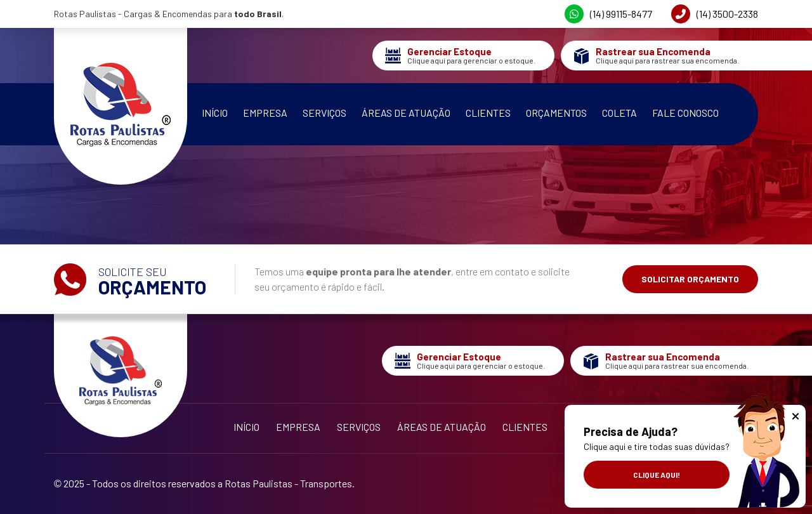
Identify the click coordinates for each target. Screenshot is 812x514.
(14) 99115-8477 (608, 14)
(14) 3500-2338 (715, 14)
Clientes (488, 113)
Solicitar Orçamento (690, 279)
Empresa (265, 113)
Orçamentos (556, 113)
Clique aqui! (657, 475)
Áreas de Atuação (406, 113)
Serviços (324, 113)
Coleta (619, 113)
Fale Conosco (685, 113)
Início (215, 113)
